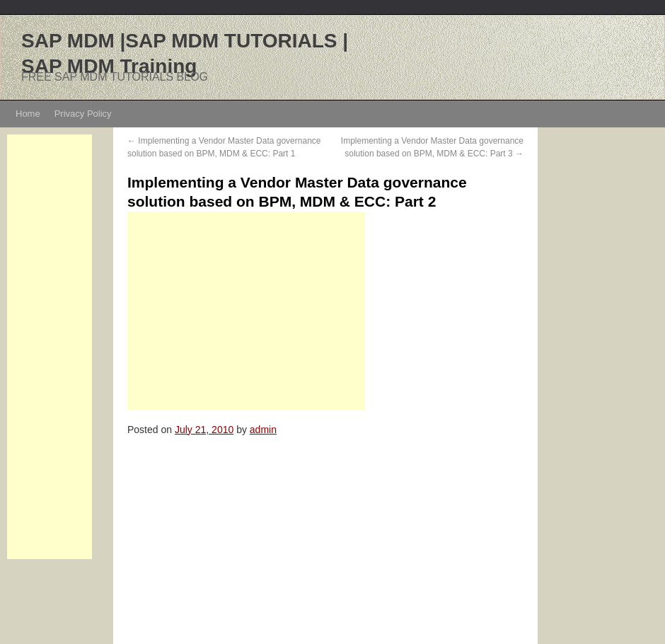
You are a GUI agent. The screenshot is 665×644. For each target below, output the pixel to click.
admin (263, 430)
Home (28, 114)
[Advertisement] (50, 347)
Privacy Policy (83, 114)
